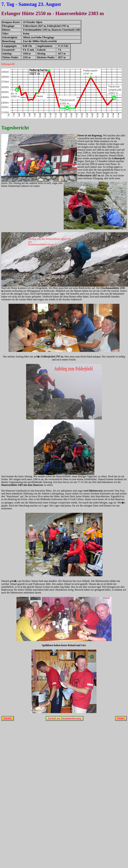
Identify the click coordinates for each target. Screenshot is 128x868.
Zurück (8, 718)
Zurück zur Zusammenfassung (64, 718)
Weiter (121, 718)
